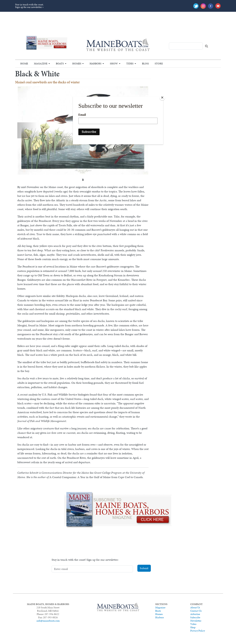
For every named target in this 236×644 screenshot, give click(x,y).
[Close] (162, 97)
